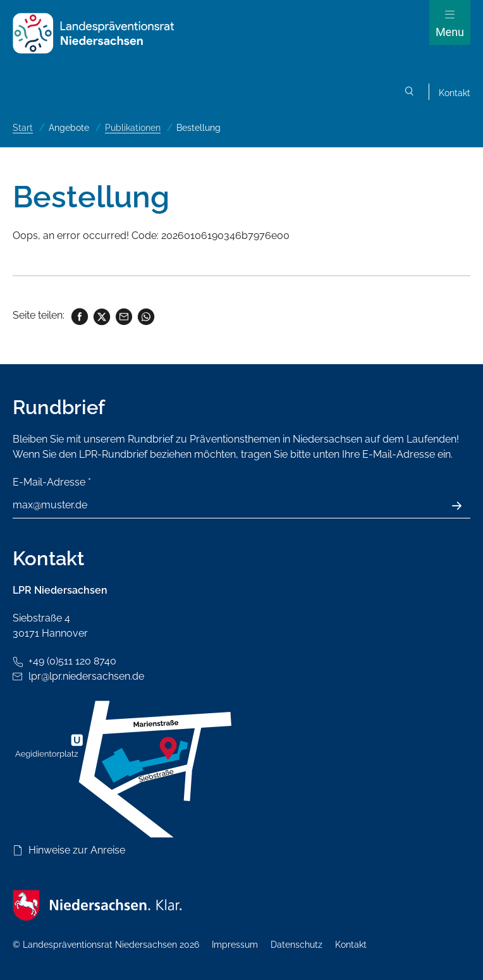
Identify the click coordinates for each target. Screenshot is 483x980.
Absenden (464, 506)
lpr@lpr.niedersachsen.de (86, 676)
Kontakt (455, 93)
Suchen (410, 93)
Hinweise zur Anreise (77, 850)
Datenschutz (297, 945)
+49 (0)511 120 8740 (72, 661)
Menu (450, 32)
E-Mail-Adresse (52, 482)
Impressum (235, 945)
